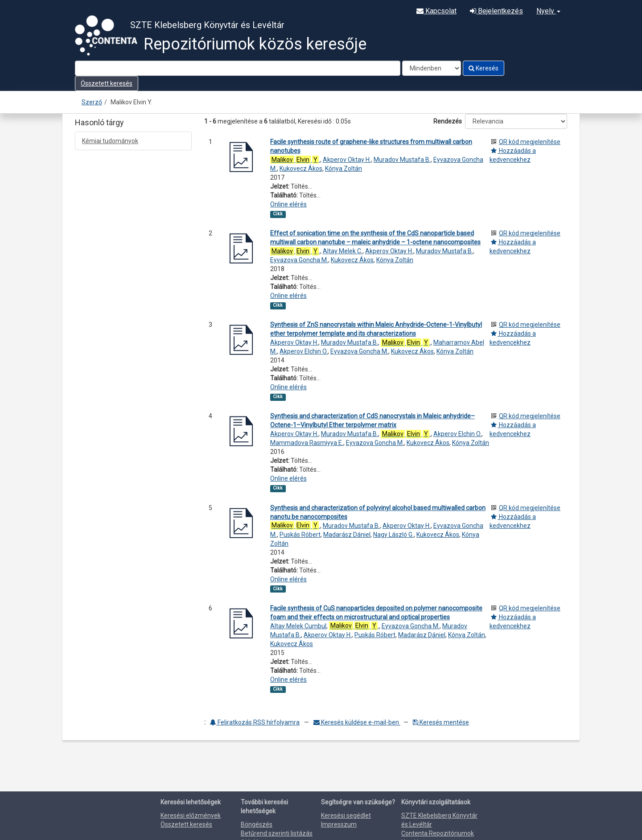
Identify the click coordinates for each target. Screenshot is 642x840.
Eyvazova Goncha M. (299, 260)
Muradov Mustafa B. (402, 160)
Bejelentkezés (496, 11)
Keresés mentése (441, 722)
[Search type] (432, 68)
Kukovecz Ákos (301, 169)
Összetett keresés (107, 83)
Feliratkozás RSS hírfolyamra (255, 722)
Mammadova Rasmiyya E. (307, 443)
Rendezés (448, 121)
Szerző (92, 102)
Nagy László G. (393, 535)
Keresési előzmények (191, 815)
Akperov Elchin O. (304, 351)
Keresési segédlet (346, 815)
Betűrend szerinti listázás (277, 833)
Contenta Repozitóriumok (438, 833)
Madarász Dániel (347, 535)
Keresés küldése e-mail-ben (357, 722)
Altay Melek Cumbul (298, 626)
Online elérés (288, 204)
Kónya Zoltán (344, 169)
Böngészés (257, 824)
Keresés (484, 68)
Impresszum (339, 824)
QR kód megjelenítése (530, 142)
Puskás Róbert (300, 535)
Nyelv (548, 11)
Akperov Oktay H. (347, 160)
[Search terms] (238, 68)
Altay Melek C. (343, 251)
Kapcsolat (436, 11)
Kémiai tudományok (110, 141)
